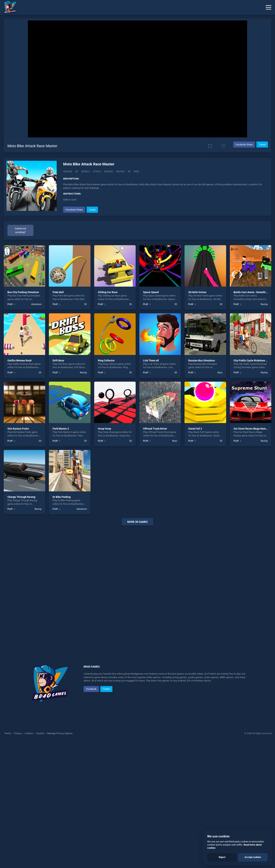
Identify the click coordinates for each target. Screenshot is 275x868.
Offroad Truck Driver (155, 429)
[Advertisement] (137, 585)
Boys (220, 373)
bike (136, 171)
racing (120, 171)
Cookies (29, 733)
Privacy (18, 733)
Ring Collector (106, 360)
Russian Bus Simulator (202, 360)
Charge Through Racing (21, 497)
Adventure (36, 304)
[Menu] (268, 7)
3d (129, 171)
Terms (8, 733)
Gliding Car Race (108, 292)
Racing (264, 304)
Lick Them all (151, 360)
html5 (97, 171)
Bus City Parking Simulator (23, 292)
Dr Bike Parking (62, 497)
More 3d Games (137, 522)
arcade (109, 171)
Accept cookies (253, 857)
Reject (222, 857)
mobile (86, 171)
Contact (40, 733)
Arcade (68, 171)
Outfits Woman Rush (20, 360)
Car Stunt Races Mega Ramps (251, 429)
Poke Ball (58, 292)
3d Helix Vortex (197, 292)
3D (77, 171)
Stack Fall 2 (195, 429)
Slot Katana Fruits (18, 429)
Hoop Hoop (105, 429)
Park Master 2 (61, 429)
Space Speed (151, 292)
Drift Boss (58, 360)
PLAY (10, 304)
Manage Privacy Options (60, 733)
